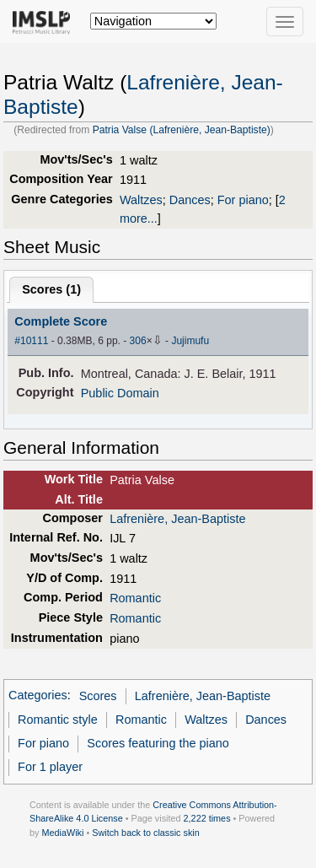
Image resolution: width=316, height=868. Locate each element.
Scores (98, 696)
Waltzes (141, 200)
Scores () (51, 289)
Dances (190, 200)
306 (138, 341)
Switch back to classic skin (146, 833)
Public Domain (120, 393)
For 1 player (50, 767)
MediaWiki (62, 833)
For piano (243, 200)
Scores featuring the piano (158, 743)
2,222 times (207, 818)
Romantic (135, 598)
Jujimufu (190, 341)
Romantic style (58, 720)
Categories (38, 696)
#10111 (31, 341)
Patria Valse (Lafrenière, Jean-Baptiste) (182, 130)
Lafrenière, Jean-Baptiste (177, 519)
